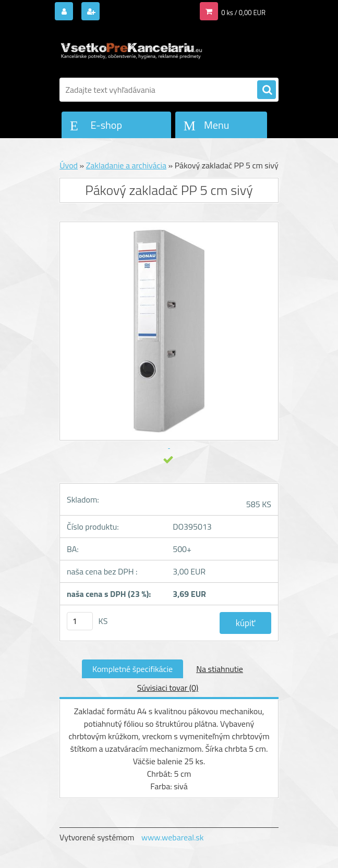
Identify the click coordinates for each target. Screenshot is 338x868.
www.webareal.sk (173, 837)
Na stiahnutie (220, 669)
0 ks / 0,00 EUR (243, 13)
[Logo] (131, 51)
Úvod (69, 165)
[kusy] (80, 621)
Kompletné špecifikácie (132, 669)
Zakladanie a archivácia (126, 165)
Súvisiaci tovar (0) (168, 688)
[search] (267, 90)
